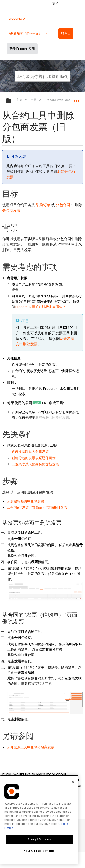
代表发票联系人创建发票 (30, 452)
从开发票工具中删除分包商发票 (31, 747)
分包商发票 (11, 211)
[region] (39, 820)
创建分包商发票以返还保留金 (34, 458)
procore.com (18, 18)
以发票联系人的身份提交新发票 (35, 464)
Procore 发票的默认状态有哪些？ (40, 307)
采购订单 (43, 205)
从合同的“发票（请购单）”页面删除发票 (37, 508)
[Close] (73, 782)
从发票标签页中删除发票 (26, 501)
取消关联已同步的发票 (52, 417)
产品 (34, 100)
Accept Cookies (39, 839)
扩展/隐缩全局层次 (11, 101)
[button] (66, 76)
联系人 (66, 33)
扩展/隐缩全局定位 (76, 99)
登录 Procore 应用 (22, 49)
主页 (20, 100)
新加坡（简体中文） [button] (27, 33)
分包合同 (63, 205)
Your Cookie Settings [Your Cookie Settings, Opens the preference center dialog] (39, 851)
